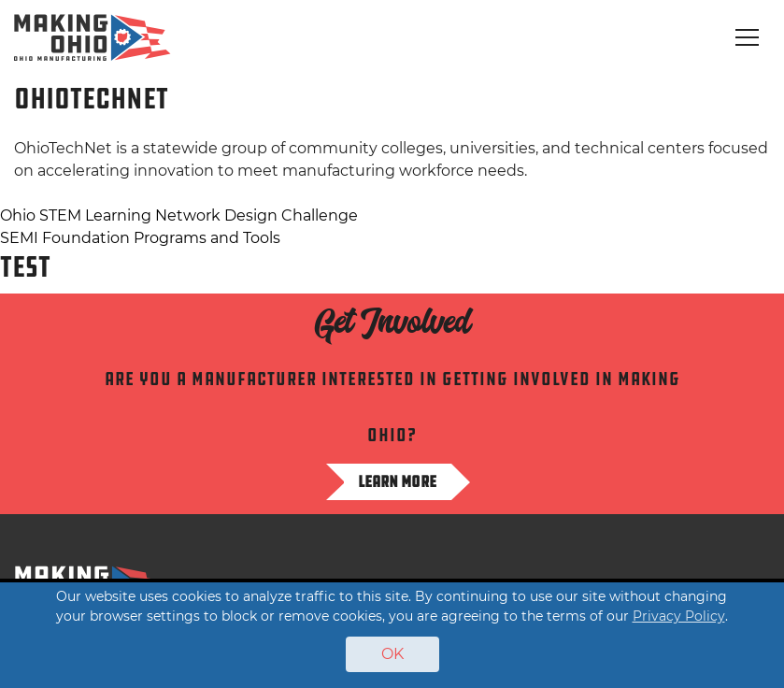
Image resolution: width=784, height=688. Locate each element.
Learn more (397, 481)
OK (392, 654)
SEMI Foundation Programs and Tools (140, 238)
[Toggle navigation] (747, 37)
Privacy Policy (679, 616)
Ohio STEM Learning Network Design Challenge (179, 215)
